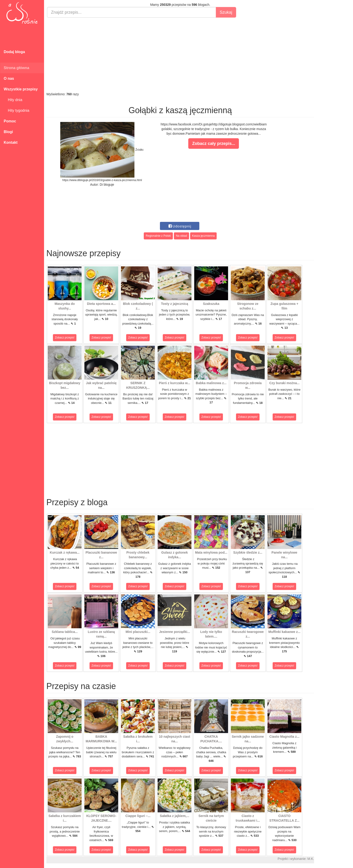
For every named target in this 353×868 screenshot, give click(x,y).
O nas (9, 78)
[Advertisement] (180, 55)
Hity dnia (13, 100)
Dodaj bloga (14, 52)
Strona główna (16, 68)
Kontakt (11, 142)
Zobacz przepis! (65, 338)
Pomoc (10, 121)
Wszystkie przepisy (21, 89)
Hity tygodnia (16, 110)
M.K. (311, 859)
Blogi (8, 132)
